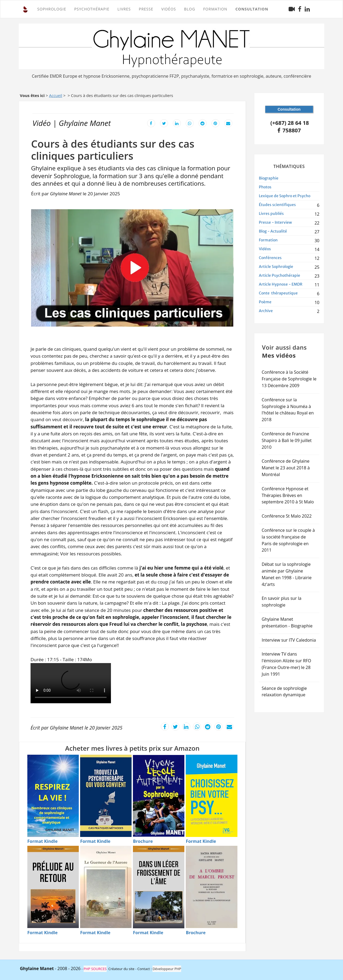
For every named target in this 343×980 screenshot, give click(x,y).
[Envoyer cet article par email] (228, 123)
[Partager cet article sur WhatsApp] (190, 123)
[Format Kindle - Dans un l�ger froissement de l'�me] (148, 933)
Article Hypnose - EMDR (281, 284)
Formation (268, 240)
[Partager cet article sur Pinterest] (215, 123)
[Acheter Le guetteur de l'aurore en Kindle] (106, 887)
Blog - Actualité (273, 231)
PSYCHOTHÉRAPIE (92, 9)
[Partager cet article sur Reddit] (203, 123)
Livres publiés (271, 214)
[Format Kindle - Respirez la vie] (42, 841)
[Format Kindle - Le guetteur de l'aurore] (95, 933)
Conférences (270, 258)
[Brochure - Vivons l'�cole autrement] (143, 841)
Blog (190, 9)
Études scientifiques (277, 205)
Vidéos (169, 9)
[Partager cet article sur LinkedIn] (177, 123)
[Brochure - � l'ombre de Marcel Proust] (196, 933)
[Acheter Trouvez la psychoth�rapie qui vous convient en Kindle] (106, 796)
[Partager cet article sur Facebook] (151, 123)
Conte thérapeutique (278, 293)
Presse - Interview (275, 222)
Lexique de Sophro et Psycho (285, 196)
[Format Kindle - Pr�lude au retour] (42, 933)
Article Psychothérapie (279, 275)
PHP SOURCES (95, 969)
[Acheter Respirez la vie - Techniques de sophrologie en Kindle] (53, 796)
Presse (146, 9)
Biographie (269, 178)
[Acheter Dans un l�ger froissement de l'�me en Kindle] (159, 887)
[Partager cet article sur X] (164, 123)
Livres (124, 9)
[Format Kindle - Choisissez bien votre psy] (201, 841)
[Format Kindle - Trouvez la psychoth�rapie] (95, 841)
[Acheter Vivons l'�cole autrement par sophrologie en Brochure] (159, 796)
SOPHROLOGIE (52, 9)
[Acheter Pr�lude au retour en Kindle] (53, 887)
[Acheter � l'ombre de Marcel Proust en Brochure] (211, 887)
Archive (266, 311)
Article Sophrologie (276, 267)
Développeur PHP (167, 969)
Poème (265, 302)
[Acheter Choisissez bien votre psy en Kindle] (211, 796)
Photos (265, 187)
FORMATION (215, 9)
